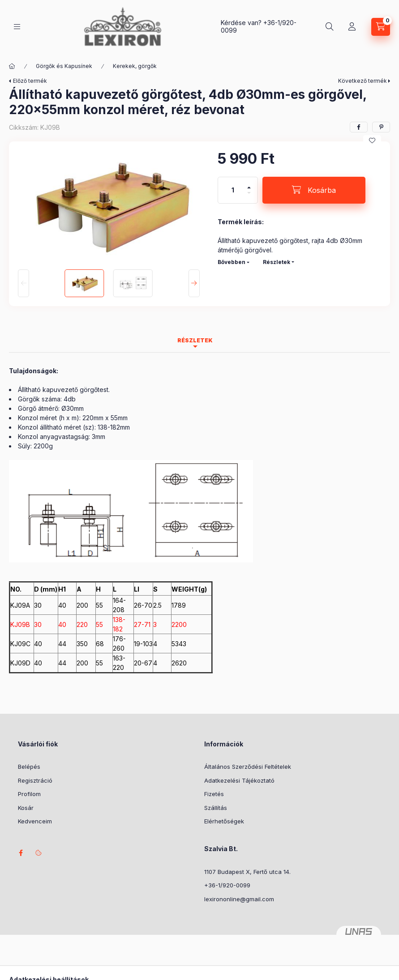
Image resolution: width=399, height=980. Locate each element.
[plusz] (249, 184)
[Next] (194, 283)
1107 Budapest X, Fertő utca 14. (247, 872)
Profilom (29, 794)
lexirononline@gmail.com (239, 899)
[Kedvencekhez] (372, 141)
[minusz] (249, 197)
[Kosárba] (314, 190)
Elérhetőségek (224, 821)
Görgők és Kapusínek (64, 66)
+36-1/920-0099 (227, 885)
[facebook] (359, 127)
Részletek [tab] (195, 340)
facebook (21, 853)
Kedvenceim (35, 821)
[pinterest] (381, 127)
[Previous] (24, 283)
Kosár (26, 808)
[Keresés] (330, 27)
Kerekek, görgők (135, 66)
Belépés (29, 767)
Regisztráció (35, 780)
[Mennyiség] (233, 190)
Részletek (277, 262)
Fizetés (214, 794)
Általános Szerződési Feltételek (248, 767)
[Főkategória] (12, 66)
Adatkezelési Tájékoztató (239, 780)
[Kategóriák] (17, 27)
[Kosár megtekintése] (381, 27)
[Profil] (352, 27)
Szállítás (216, 808)
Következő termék (363, 81)
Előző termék (30, 81)
